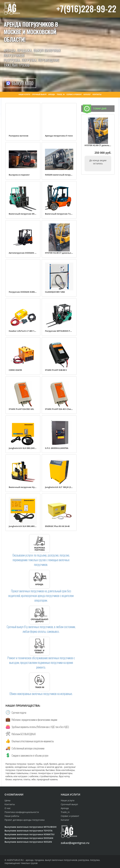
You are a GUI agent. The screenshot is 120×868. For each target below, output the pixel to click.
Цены (7, 800)
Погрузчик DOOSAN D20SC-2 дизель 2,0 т (30, 292)
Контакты (10, 804)
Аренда (65, 808)
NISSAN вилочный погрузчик (60, 175)
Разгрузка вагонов (19, 136)
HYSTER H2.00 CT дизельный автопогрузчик (68, 253)
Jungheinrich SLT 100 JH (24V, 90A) (62, 487)
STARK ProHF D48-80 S (56, 370)
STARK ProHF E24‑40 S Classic (59, 409)
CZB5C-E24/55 (15, 370)
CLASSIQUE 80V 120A (55, 292)
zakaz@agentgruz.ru (75, 843)
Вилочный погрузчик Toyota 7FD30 (63, 214)
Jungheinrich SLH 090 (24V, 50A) (24, 448)
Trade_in (65, 812)
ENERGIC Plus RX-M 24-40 (57, 526)
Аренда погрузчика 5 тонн (59, 136)
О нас (8, 808)
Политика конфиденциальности (22, 812)
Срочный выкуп (69, 804)
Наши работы (12, 816)
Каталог (65, 820)
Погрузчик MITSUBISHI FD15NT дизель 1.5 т (67, 331)
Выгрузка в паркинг (19, 175)
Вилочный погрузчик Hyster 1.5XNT (27, 487)
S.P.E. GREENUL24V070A (57, 448)
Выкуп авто (22, 83)
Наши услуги (68, 800)
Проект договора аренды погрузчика (25, 820)
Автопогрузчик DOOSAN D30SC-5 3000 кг (29, 253)
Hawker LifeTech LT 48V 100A (23, 331)
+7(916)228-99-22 (86, 8)
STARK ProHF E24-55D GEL (21, 409)
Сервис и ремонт (70, 816)
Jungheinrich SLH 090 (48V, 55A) (24, 526)
